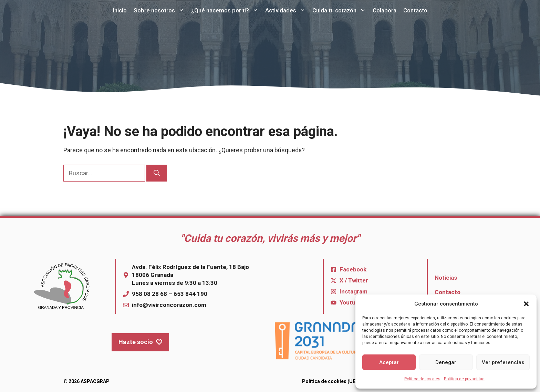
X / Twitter (354, 280)
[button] (526, 304)
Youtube (351, 302)
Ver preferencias (503, 362)
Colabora (385, 10)
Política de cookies (422, 379)
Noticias (446, 278)
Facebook (353, 269)
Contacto (415, 10)
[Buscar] (157, 173)
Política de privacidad (464, 379)
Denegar (446, 362)
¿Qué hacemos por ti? (226, 10)
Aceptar (389, 362)
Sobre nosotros (161, 10)
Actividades (287, 10)
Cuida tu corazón (341, 10)
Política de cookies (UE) (330, 381)
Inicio (120, 10)
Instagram (354, 291)
